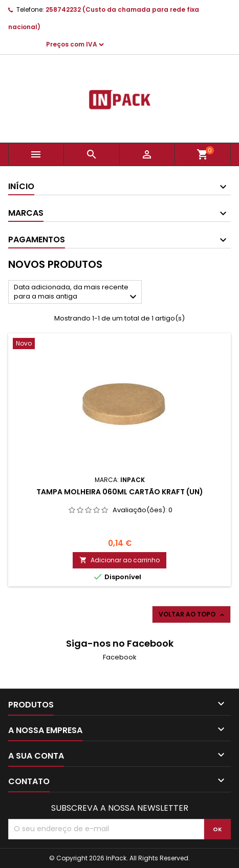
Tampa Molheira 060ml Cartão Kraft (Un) (120, 492)
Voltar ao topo (192, 614)
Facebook (120, 657)
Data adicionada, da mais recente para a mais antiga (77, 293)
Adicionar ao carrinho (119, 560)
